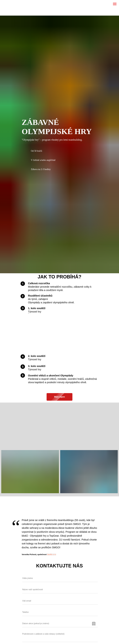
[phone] (60, 612)
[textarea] (60, 637)
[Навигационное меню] (115, 4)
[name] (60, 578)
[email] (60, 601)
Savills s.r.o (52, 554)
